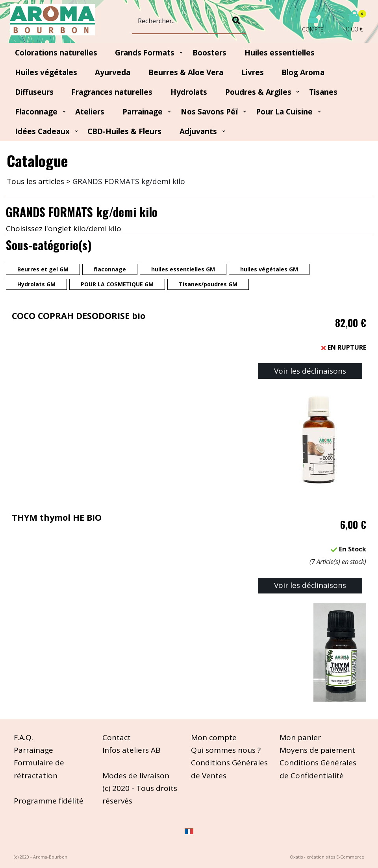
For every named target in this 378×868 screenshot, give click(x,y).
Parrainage (143, 112)
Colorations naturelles (56, 53)
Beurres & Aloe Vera (186, 72)
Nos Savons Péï (209, 112)
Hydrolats (189, 92)
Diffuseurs (34, 92)
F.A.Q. (23, 737)
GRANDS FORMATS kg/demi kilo (129, 181)
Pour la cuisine (284, 112)
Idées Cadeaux (42, 131)
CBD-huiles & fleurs (124, 131)
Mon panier (300, 737)
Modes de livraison (136, 776)
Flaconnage (36, 112)
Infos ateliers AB (132, 750)
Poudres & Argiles (258, 92)
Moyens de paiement (317, 750)
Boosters (209, 53)
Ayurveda (113, 72)
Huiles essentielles (280, 53)
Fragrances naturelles (112, 92)
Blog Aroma (303, 72)
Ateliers (90, 112)
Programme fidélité (49, 801)
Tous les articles (35, 181)
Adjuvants (198, 131)
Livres (253, 72)
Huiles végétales (46, 72)
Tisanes (323, 92)
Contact (117, 737)
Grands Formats (145, 53)
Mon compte (214, 737)
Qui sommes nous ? (226, 750)
